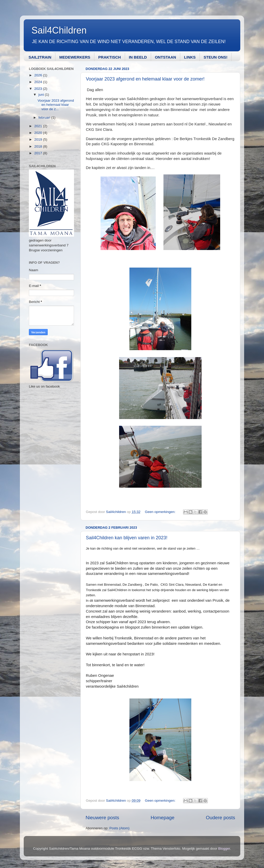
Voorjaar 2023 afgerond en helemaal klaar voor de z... (56, 105)
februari (45, 118)
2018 (39, 146)
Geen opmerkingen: (161, 512)
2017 (39, 153)
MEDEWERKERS (75, 57)
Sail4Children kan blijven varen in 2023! (127, 538)
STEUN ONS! (216, 57)
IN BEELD (138, 57)
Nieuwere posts (102, 818)
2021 (39, 126)
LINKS (190, 57)
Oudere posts (221, 818)
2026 (39, 75)
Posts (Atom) (119, 828)
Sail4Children (59, 30)
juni (42, 95)
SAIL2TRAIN (40, 57)
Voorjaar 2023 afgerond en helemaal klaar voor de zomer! (145, 79)
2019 (39, 139)
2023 (39, 89)
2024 (39, 82)
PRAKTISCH (110, 57)
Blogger (224, 849)
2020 (39, 133)
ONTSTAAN (166, 57)
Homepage (162, 818)
